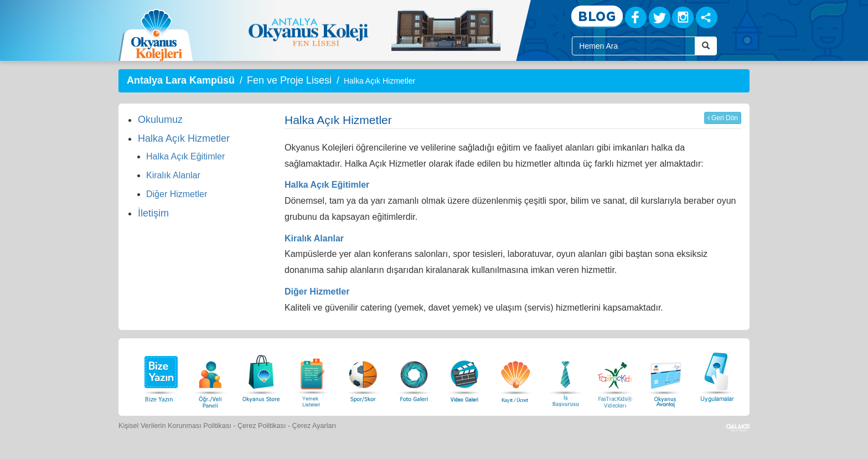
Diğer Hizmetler (177, 194)
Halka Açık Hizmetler (184, 138)
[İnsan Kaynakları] (565, 376)
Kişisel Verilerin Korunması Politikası (175, 426)
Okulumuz (160, 120)
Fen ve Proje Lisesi (289, 80)
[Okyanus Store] (261, 376)
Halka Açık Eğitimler (185, 156)
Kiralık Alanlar (173, 175)
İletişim (153, 213)
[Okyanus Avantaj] (666, 376)
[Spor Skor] (363, 376)
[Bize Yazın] (159, 376)
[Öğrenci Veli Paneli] (210, 376)
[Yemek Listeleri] (312, 376)
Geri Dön (723, 118)
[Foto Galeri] (414, 376)
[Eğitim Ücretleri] (515, 376)
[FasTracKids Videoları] (615, 376)
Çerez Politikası (262, 426)
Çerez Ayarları (314, 426)
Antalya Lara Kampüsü (181, 80)
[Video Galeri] (464, 376)
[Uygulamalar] (717, 376)
